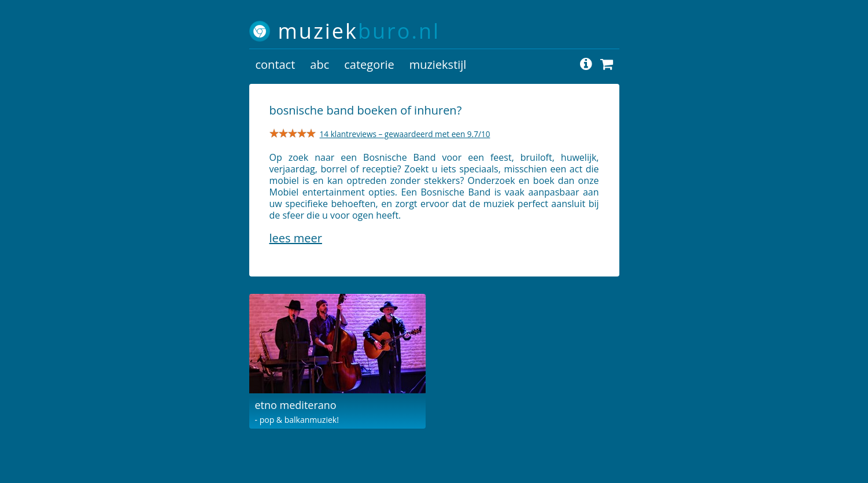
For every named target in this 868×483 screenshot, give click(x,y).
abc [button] (320, 64)
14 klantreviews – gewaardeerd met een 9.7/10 (405, 134)
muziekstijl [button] (438, 64)
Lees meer (296, 238)
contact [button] (276, 64)
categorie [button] (369, 64)
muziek (359, 31)
